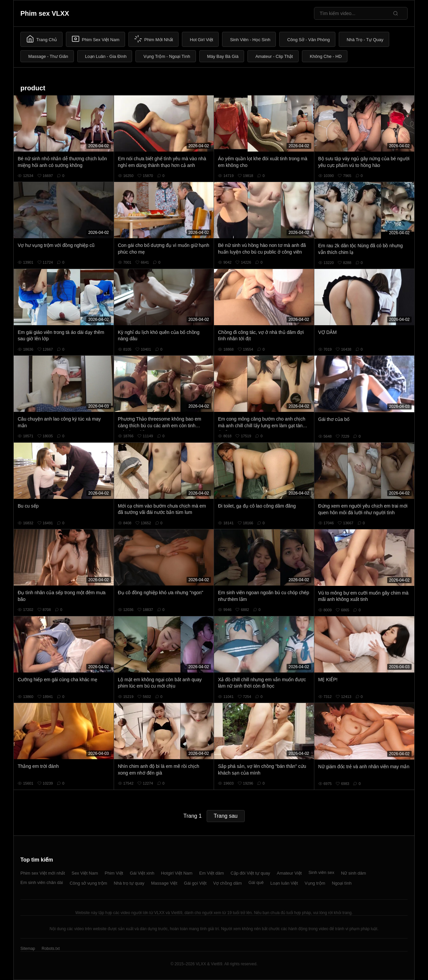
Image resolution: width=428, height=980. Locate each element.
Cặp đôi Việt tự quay (250, 873)
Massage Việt (164, 883)
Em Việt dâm (212, 873)
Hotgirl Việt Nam (177, 873)
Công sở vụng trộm (88, 883)
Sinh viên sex (321, 872)
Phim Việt (114, 873)
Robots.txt (50, 949)
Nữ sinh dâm (354, 873)
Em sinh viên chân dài (42, 882)
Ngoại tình (342, 883)
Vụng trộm (315, 883)
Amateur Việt (289, 873)
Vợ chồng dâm (228, 883)
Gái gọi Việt (195, 883)
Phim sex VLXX (45, 13)
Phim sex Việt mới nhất (43, 873)
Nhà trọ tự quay (129, 883)
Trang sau (226, 816)
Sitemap (28, 949)
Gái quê (256, 882)
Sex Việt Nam (85, 873)
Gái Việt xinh (142, 873)
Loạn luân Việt (284, 883)
